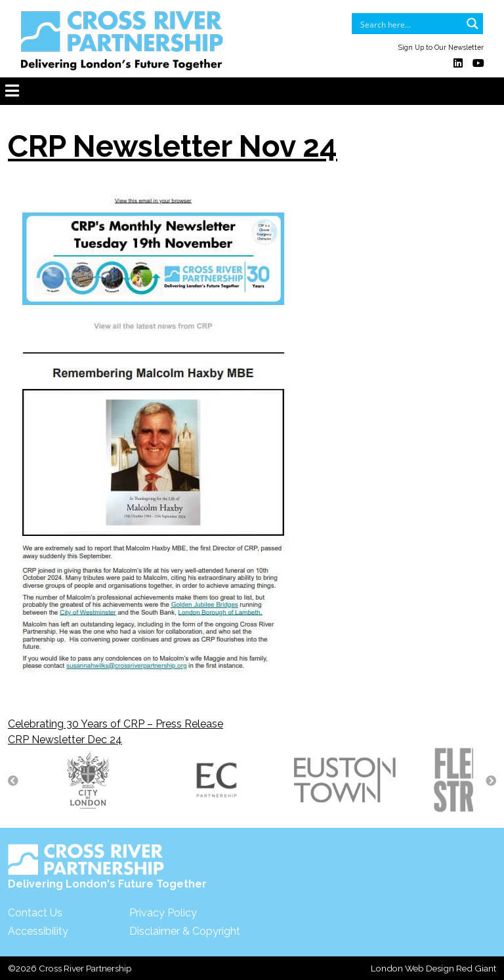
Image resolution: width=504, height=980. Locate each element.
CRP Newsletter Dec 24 (65, 740)
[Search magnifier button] (472, 24)
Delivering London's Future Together (107, 867)
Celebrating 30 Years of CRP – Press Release (115, 724)
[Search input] (409, 24)
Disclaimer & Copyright (185, 931)
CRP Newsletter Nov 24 (173, 146)
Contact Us (35, 913)
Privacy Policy (163, 913)
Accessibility (38, 931)
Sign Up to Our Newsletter (441, 47)
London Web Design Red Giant (433, 968)
